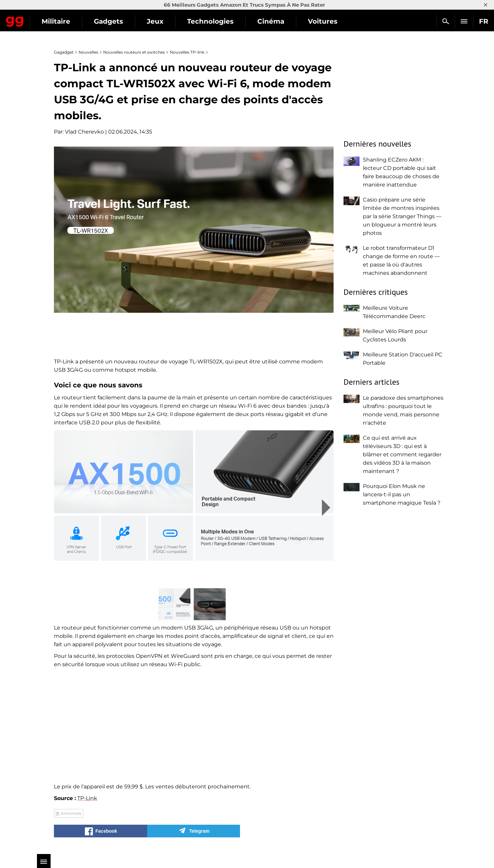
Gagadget (45, 18)
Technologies (270, 21)
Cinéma (331, 21)
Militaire (116, 21)
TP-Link (87, 798)
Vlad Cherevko (84, 132)
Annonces (71, 813)
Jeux (215, 21)
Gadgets (168, 21)
